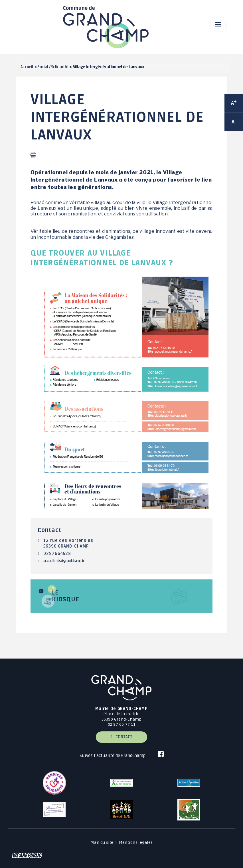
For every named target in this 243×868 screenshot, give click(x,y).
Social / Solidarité (53, 67)
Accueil (27, 67)
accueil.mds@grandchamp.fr (64, 561)
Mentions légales (136, 843)
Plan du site (102, 843)
